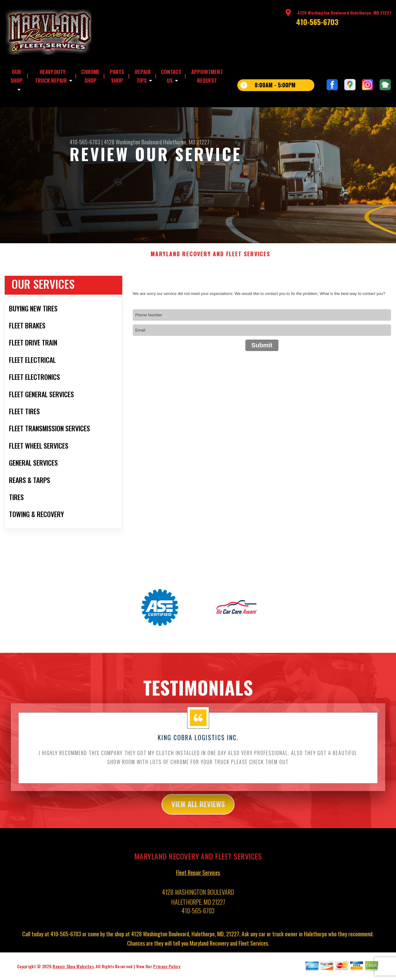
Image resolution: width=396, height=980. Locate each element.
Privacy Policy (167, 971)
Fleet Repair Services (198, 877)
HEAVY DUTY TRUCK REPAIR (51, 76)
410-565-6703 (317, 22)
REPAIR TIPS (143, 76)
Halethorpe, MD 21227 (186, 142)
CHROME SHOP (90, 76)
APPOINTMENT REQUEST (207, 76)
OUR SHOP (17, 76)
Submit (262, 350)
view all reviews (198, 809)
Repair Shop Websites (73, 971)
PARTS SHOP (117, 76)
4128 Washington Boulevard (133, 142)
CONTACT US (171, 76)
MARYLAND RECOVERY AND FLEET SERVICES (210, 259)
